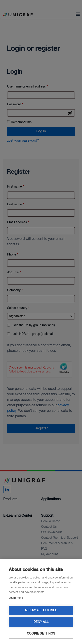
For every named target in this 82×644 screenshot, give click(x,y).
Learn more (16, 598)
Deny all (41, 622)
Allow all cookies (41, 610)
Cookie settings (41, 634)
